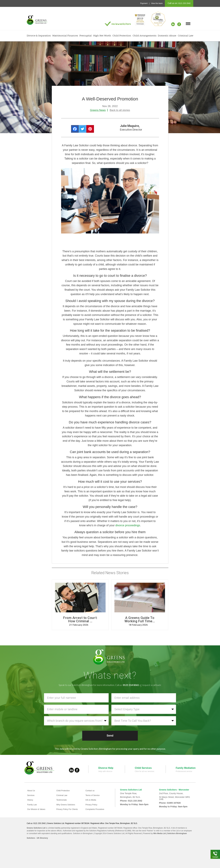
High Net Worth (102, 36)
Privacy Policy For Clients (69, 809)
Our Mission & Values (37, 809)
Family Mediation (186, 768)
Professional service (184, 771)
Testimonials (62, 800)
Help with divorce (105, 771)
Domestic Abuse (167, 36)
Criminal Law (186, 36)
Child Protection (122, 36)
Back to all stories (120, 110)
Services (31, 795)
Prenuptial (86, 36)
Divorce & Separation (39, 36)
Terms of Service (93, 795)
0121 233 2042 (184, 3)
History (31, 800)
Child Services (143, 768)
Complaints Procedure (96, 809)
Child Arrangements (145, 36)
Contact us (91, 790)
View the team (157, 3)
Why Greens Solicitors (67, 804)
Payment (144, 3)
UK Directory (42, 837)
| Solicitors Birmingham (176, 833)
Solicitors (31, 837)
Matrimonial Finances (65, 36)
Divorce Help (106, 768)
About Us (32, 790)
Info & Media (91, 800)
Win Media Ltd (159, 833)
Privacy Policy (92, 804)
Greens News (98, 110)
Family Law (33, 804)
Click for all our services (145, 771)
